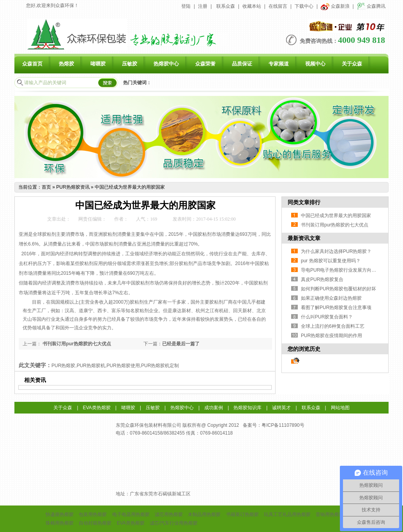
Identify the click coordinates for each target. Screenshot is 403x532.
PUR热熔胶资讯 (73, 187)
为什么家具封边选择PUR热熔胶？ (336, 251)
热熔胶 (66, 64)
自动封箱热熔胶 (95, 523)
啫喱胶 (98, 64)
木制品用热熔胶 (204, 514)
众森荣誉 (205, 64)
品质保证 (242, 64)
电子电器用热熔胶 (131, 514)
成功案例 (214, 408)
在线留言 (278, 6)
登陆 (186, 6)
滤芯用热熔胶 (169, 514)
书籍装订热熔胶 (242, 514)
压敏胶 (130, 64)
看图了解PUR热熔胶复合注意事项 (336, 308)
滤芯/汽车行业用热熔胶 (174, 523)
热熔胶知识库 (247, 408)
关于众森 (352, 64)
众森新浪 (335, 6)
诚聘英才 (281, 408)
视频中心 (315, 64)
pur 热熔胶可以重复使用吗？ (331, 261)
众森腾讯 (371, 6)
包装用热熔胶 (93, 514)
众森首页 (32, 64)
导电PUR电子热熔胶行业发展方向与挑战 (343, 270)
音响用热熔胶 (330, 514)
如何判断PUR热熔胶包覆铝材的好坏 (338, 289)
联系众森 (226, 6)
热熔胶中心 (166, 64)
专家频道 (279, 64)
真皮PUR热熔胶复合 (322, 279)
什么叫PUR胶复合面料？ (327, 317)
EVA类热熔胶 (97, 408)
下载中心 (304, 6)
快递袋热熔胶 (60, 514)
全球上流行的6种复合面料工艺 (333, 326)
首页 (46, 187)
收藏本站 (252, 6)
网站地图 (340, 408)
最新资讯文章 (304, 238)
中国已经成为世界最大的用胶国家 (130, 187)
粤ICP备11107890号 (283, 425)
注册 (203, 6)
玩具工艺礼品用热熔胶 (287, 514)
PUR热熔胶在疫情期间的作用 (331, 336)
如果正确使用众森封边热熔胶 (331, 298)
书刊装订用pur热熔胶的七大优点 (76, 344)
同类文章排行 (304, 202)
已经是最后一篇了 (181, 344)
